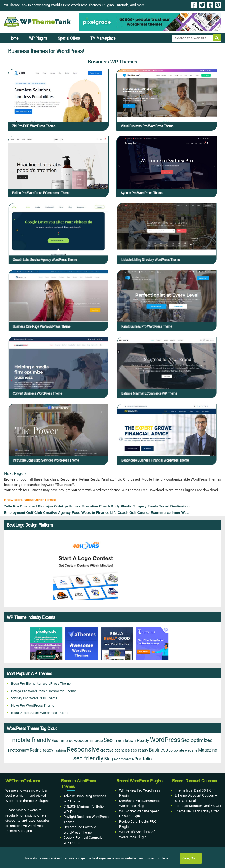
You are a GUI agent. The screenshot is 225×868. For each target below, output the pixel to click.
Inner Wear (181, 513)
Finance (103, 513)
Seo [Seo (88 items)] (108, 740)
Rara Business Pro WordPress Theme (165, 308)
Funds (153, 506)
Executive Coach (96, 506)
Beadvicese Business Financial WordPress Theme (168, 442)
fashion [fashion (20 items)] (60, 750)
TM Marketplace (103, 38)
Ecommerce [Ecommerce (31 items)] (62, 741)
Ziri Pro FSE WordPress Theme (34, 126)
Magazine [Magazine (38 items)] (208, 750)
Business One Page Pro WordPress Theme (58, 308)
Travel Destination (174, 506)
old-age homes (67, 506)
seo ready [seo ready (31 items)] (139, 750)
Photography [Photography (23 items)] (18, 750)
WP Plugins (38, 38)
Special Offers (69, 38)
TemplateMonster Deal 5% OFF (198, 806)
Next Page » (15, 473)
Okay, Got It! (191, 858)
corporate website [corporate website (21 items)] (183, 750)
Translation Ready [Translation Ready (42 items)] (131, 740)
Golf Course (139, 513)
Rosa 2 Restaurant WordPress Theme (40, 713)
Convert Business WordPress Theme (57, 375)
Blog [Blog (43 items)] (109, 759)
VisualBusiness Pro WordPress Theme (147, 126)
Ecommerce (161, 513)
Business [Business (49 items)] (158, 750)
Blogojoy (45, 506)
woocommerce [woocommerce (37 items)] (89, 740)
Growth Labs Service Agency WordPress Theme (59, 241)
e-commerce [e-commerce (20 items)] (124, 759)
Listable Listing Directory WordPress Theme (166, 241)
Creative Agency (57, 513)
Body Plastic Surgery (129, 506)
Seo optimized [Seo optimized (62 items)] (197, 740)
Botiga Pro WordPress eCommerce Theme (41, 193)
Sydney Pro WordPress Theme (142, 193)
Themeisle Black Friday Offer (197, 811)
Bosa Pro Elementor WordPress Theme (41, 683)
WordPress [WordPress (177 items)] (165, 740)
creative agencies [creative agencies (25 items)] (115, 750)
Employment (15, 513)
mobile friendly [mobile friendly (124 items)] (31, 740)
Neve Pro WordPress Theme (33, 706)
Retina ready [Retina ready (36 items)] (42, 750)
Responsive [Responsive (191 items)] (83, 749)
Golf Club (34, 513)
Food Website (83, 513)
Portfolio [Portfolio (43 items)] (143, 759)
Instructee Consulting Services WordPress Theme (59, 442)
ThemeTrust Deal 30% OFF (195, 790)
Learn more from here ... (155, 858)
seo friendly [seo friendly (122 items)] (88, 758)
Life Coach (119, 513)
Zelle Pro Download (20, 506)
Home (14, 38)
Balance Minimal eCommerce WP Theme (166, 375)
